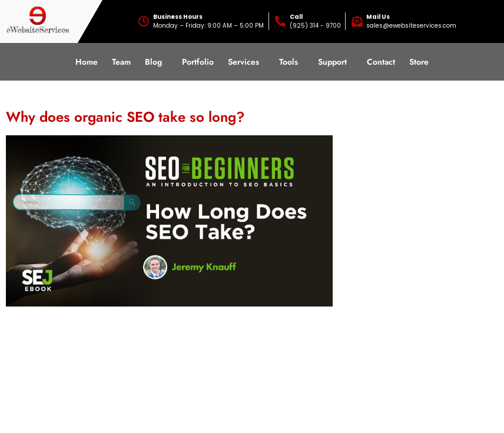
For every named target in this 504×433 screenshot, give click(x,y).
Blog (153, 62)
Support (332, 62)
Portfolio (198, 62)
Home (87, 62)
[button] (156, 62)
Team (121, 62)
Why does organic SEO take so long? (125, 117)
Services (243, 62)
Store (419, 62)
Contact (381, 62)
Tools (289, 62)
